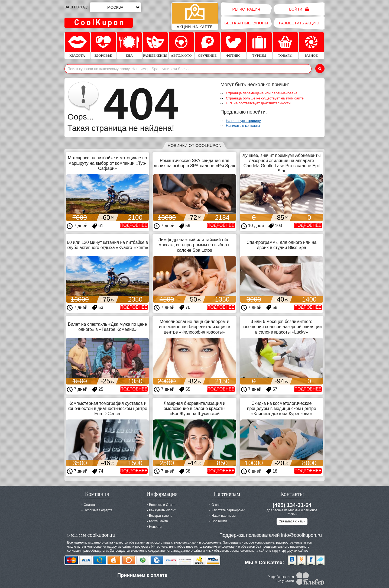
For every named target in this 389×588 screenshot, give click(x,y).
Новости (155, 527)
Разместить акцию (299, 23)
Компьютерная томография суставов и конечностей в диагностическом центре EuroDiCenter (107, 408)
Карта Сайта (158, 521)
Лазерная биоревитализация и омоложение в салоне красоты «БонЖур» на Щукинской (194, 408)
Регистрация (246, 9)
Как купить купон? (163, 510)
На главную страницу (243, 121)
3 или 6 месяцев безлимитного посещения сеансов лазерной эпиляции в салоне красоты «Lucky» (282, 327)
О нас (216, 505)
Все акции (219, 521)
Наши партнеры (224, 516)
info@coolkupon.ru (302, 535)
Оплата (89, 505)
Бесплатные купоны (246, 23)
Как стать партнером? (228, 510)
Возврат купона (161, 516)
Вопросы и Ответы (163, 505)
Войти (299, 9)
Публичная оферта (98, 510)
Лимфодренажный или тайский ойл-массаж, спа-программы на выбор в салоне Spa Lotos (194, 245)
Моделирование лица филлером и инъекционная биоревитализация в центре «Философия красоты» (195, 327)
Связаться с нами (292, 521)
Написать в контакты (243, 126)
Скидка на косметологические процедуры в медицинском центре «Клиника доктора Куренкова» (282, 408)
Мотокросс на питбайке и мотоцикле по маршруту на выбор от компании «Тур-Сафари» (108, 163)
